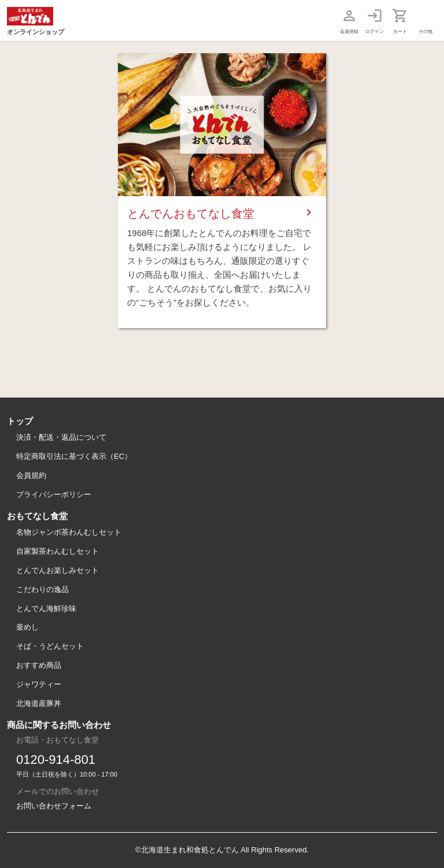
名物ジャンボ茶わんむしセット (69, 532)
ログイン (375, 32)
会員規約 (31, 475)
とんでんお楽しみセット (58, 570)
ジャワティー (39, 684)
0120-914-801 (56, 759)
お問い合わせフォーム (54, 806)
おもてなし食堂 (37, 516)
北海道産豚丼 (39, 703)
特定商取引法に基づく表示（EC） (74, 456)
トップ (20, 421)
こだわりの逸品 (42, 589)
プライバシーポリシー (54, 494)
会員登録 (349, 32)
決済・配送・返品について (61, 437)
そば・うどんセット (50, 646)
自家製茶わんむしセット (58, 551)
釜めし (27, 627)
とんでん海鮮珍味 (46, 608)
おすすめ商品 (39, 665)
